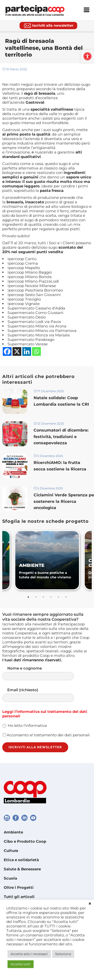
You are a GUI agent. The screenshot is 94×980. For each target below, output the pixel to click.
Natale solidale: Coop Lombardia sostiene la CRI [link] (62, 401)
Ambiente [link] (13, 832)
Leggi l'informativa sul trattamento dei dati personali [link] (45, 714)
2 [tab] (36, 597)
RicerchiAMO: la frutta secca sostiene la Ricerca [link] (60, 466)
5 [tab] (58, 597)
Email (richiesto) (43, 695)
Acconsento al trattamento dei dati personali (46, 735)
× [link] (90, 904)
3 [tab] (43, 597)
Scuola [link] (10, 878)
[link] (87, 56)
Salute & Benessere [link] (22, 869)
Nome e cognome (43, 673)
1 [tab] (28, 597)
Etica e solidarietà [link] (21, 860)
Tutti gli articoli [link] (19, 897)
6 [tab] (66, 597)
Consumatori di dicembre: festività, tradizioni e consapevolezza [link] (61, 436)
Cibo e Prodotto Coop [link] (25, 841)
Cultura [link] (11, 851)
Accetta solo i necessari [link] (29, 954)
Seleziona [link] (63, 954)
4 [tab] (51, 597)
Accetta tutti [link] (21, 964)
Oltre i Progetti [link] (19, 887)
